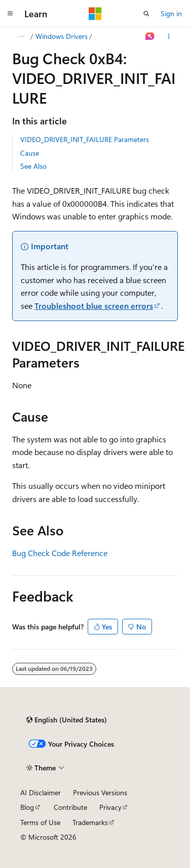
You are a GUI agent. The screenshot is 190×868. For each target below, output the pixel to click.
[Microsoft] (95, 14)
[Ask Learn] (150, 36)
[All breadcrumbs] (21, 36)
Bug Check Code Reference (60, 553)
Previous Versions (100, 792)
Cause (30, 153)
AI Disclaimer (41, 792)
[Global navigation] (10, 14)
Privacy (110, 807)
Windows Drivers (62, 36)
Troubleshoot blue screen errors (94, 306)
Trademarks (90, 822)
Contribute (70, 807)
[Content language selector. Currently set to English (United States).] (67, 720)
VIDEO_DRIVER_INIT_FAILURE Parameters (85, 139)
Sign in (171, 13)
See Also (33, 166)
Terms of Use (40, 822)
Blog (27, 807)
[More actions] (169, 36)
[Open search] (146, 14)
